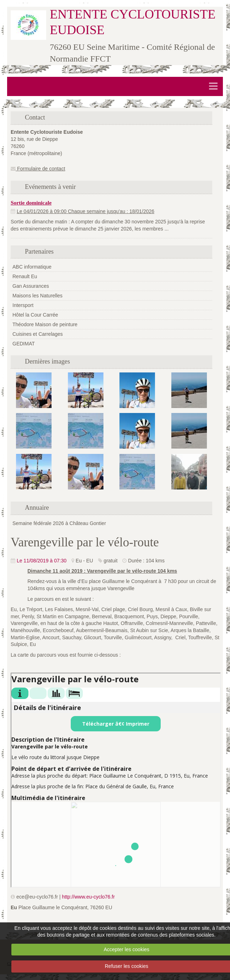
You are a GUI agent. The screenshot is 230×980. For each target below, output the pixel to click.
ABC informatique (32, 267)
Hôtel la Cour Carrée (35, 315)
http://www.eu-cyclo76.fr (88, 897)
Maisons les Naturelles (38, 296)
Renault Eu (25, 276)
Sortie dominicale (31, 203)
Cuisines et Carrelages (38, 334)
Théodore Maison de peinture (45, 324)
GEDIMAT (24, 344)
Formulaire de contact (38, 169)
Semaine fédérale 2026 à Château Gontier (59, 523)
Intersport (23, 305)
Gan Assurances (31, 286)
